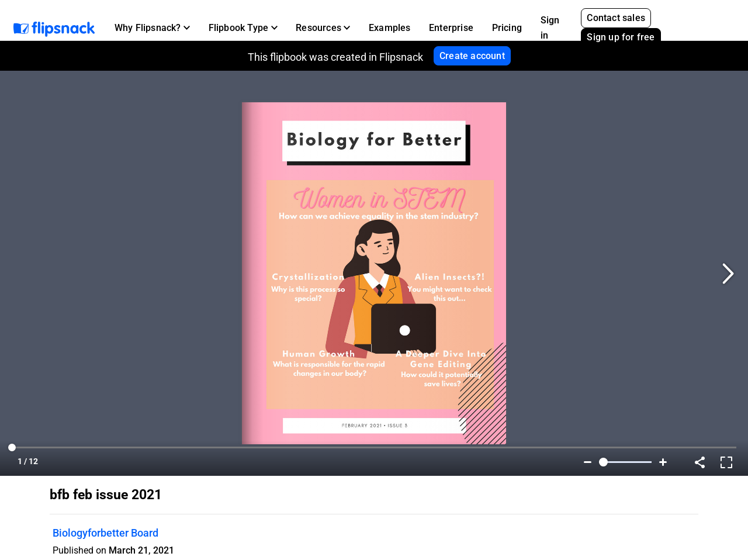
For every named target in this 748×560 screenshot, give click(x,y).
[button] (152, 28)
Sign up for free (621, 37)
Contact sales (616, 18)
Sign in (550, 28)
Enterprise (451, 28)
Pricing (507, 28)
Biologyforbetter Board (105, 533)
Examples (390, 28)
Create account (472, 56)
